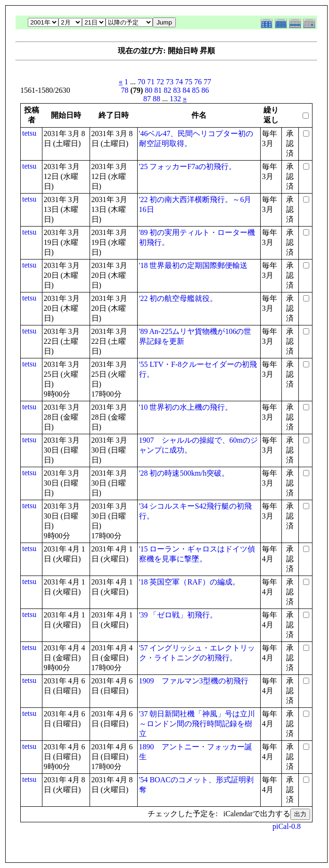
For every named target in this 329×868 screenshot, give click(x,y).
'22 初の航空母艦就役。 (178, 298)
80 (148, 90)
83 (177, 90)
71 (151, 82)
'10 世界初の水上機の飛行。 (186, 407)
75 (189, 82)
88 (156, 99)
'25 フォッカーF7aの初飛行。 (188, 166)
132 (175, 99)
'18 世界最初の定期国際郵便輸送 (193, 265)
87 (147, 99)
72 (160, 82)
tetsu (29, 133)
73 (170, 82)
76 (198, 82)
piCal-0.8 (287, 826)
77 (207, 82)
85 (196, 90)
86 (205, 90)
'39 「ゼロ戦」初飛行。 (178, 615)
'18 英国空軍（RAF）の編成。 (189, 582)
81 (158, 90)
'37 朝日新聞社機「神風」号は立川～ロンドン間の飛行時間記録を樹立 (197, 724)
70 (141, 82)
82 (167, 90)
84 (186, 90)
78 (125, 90)
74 (179, 82)
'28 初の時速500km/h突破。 (184, 473)
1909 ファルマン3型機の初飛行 (194, 681)
